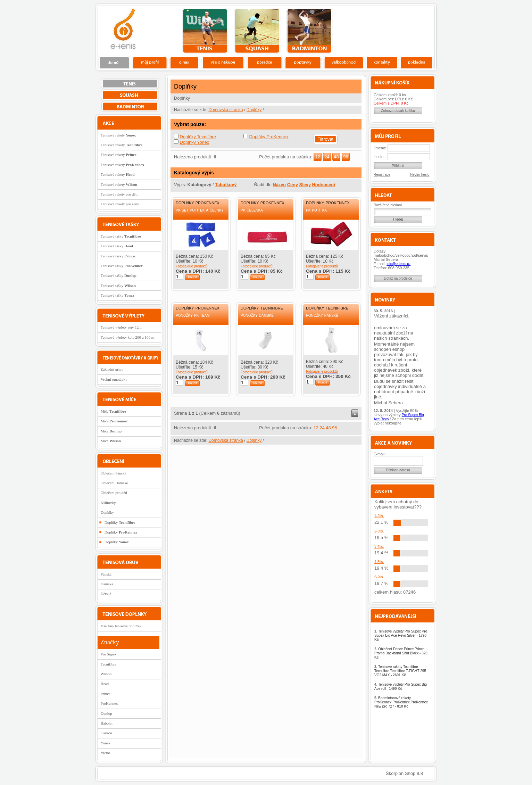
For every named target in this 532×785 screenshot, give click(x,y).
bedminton (309, 31)
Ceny (293, 185)
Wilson (106, 674)
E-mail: (380, 454)
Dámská (107, 584)
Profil (150, 62)
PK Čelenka (252, 210)
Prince (106, 694)
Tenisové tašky (121, 236)
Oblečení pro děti (114, 493)
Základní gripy (112, 369)
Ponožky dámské (257, 315)
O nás (184, 62)
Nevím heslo (420, 175)
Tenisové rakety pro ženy (120, 204)
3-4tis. (379, 547)
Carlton (106, 733)
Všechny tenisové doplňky (121, 626)
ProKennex (109, 703)
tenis (205, 31)
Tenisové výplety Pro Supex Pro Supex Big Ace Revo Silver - (401, 635)
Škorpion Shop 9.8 (404, 773)
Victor (105, 753)
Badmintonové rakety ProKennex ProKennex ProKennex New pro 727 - (401, 702)
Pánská (106, 574)
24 (327, 157)
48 (336, 157)
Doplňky (254, 110)
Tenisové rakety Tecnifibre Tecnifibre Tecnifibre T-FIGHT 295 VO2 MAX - (400, 671)
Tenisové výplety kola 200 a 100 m (127, 337)
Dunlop (106, 713)
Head (105, 684)
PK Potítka (316, 210)
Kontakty (382, 62)
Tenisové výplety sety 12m (121, 327)
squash (257, 31)
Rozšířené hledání (388, 205)
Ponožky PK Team (193, 315)
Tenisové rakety (118, 135)
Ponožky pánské (322, 315)
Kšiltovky (108, 503)
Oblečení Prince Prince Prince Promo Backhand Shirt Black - (401, 653)
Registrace (382, 175)
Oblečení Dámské (114, 483)
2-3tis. (379, 531)
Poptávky (303, 62)
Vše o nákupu (223, 62)
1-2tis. (379, 516)
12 (317, 157)
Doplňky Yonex (195, 142)
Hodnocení (324, 185)
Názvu (279, 185)
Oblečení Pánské (114, 473)
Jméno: (380, 148)
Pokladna (417, 62)
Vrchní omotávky (114, 379)
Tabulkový (226, 185)
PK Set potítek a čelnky (200, 210)
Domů (115, 62)
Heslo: (379, 157)
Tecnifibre (109, 664)
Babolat (107, 723)
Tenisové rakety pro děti (119, 194)
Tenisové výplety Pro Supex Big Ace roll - (401, 687)
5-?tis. (379, 577)
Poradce (264, 62)
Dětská (106, 594)
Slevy (305, 185)
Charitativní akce (399, 30)
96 (346, 157)
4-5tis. (379, 562)
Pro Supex (109, 654)
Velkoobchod (344, 62)
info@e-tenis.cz (398, 264)
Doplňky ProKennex (269, 137)
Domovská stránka (226, 110)
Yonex (106, 743)
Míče (113, 411)
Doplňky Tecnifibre (198, 137)
